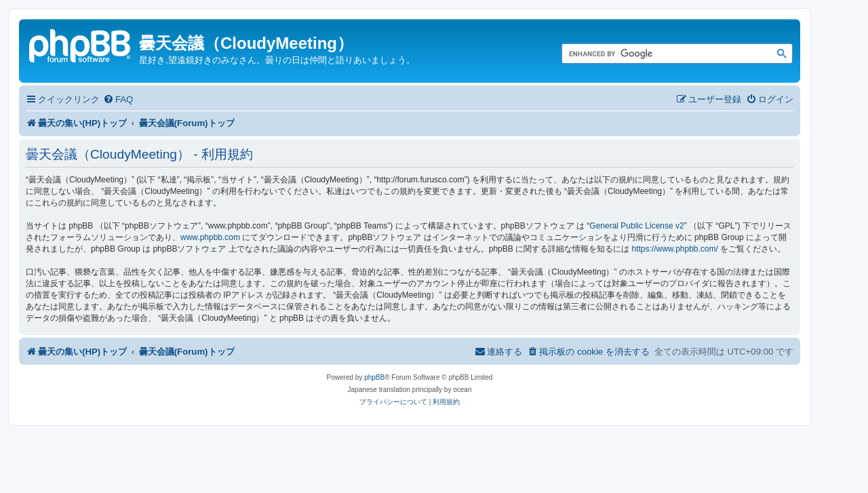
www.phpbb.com (210, 237)
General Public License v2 (636, 226)
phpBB (374, 377)
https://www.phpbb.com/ (674, 249)
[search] (662, 54)
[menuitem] (118, 99)
